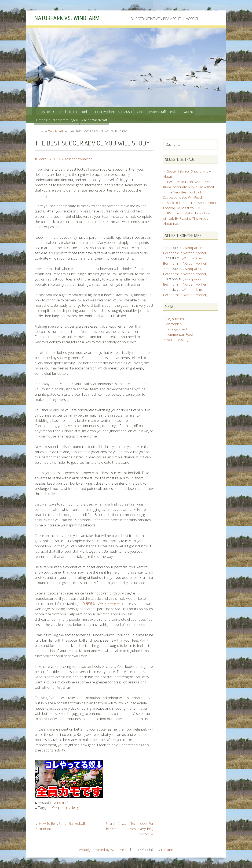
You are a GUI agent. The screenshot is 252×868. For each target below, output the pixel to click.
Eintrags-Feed (177, 335)
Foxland (168, 850)
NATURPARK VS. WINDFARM (71, 18)
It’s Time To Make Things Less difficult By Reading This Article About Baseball (188, 224)
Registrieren (176, 325)
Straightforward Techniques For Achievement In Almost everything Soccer (127, 829)
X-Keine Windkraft (99, 119)
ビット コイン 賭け (65, 808)
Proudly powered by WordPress (103, 850)
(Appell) (154, 111)
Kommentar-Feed (180, 340)
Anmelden (174, 330)
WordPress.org (178, 345)
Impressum (175, 111)
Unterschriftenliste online (76, 111)
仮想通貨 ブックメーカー (102, 604)
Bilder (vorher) (112, 111)
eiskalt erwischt (203, 111)
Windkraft (61, 802)
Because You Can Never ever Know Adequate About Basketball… (187, 188)
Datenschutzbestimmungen (58, 119)
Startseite (44, 111)
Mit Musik (136, 111)
